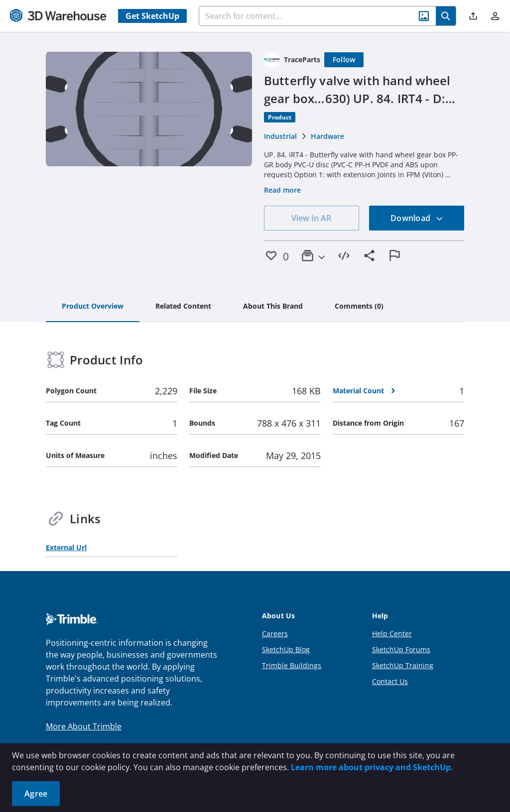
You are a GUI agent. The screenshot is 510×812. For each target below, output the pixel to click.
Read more (282, 190)
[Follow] (344, 60)
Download (417, 218)
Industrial (280, 136)
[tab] (93, 307)
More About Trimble (84, 726)
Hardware (327, 136)
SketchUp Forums (401, 649)
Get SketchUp (152, 16)
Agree (36, 794)
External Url (66, 547)
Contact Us (390, 681)
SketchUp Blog (286, 649)
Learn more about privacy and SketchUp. (372, 767)
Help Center (392, 634)
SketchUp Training (403, 665)
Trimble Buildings (292, 665)
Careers (275, 634)
